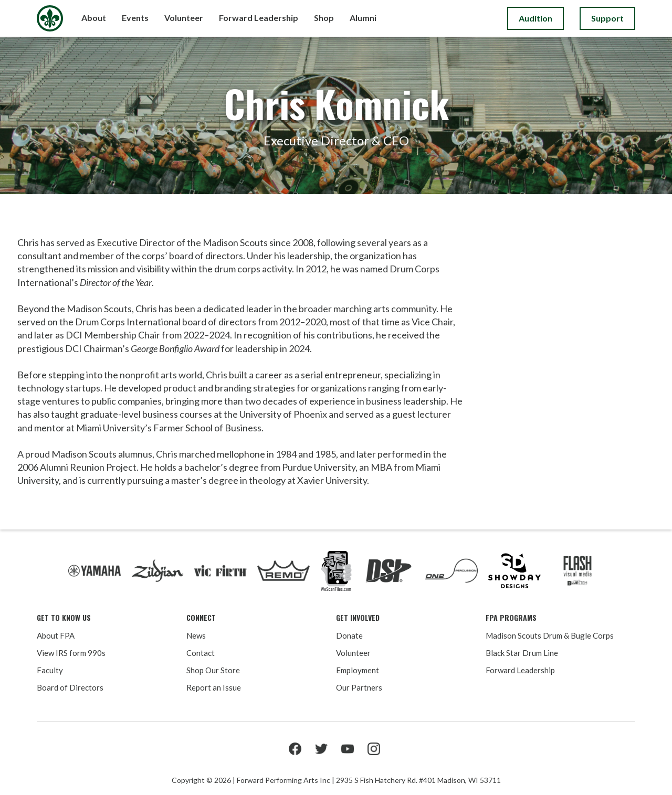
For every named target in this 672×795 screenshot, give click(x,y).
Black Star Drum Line (522, 653)
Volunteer (353, 653)
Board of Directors (70, 687)
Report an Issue (214, 687)
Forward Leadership (520, 670)
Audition (535, 18)
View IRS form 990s (71, 653)
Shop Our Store (213, 670)
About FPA (56, 635)
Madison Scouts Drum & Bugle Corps (550, 635)
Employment (358, 670)
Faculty (50, 670)
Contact (201, 653)
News (196, 635)
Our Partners (359, 687)
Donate (349, 635)
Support (607, 18)
